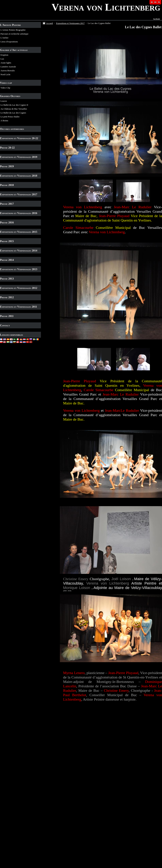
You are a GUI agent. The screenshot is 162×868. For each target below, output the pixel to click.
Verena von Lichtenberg (106, 7)
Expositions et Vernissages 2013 (19, 269)
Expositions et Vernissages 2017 (19, 194)
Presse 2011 (7, 316)
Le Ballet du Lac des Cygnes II (14, 105)
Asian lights (6, 63)
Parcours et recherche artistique (14, 34)
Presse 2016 (7, 222)
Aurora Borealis (8, 71)
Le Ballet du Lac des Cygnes (13, 113)
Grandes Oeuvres (10, 96)
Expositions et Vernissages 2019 (19, 157)
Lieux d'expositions (9, 42)
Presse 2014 (7, 260)
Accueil (49, 23)
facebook (157, 19)
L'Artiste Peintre (10, 25)
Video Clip (5, 88)
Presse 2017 (7, 204)
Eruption (4, 55)
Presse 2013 (7, 279)
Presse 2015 (7, 241)
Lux (2, 59)
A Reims (4, 121)
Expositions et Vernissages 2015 (19, 232)
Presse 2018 (7, 185)
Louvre (4, 101)
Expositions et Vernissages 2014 (19, 251)
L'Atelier (4, 38)
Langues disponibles (12, 335)
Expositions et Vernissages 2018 (19, 176)
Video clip (6, 83)
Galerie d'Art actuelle (14, 50)
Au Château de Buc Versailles (14, 109)
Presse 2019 (7, 166)
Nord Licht (5, 74)
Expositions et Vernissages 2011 (19, 307)
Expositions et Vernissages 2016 (19, 213)
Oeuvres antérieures (12, 129)
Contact (5, 325)
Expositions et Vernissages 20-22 (19, 138)
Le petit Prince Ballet (10, 117)
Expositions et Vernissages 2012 (19, 288)
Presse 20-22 (7, 148)
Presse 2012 (7, 297)
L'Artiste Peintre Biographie (13, 30)
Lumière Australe (8, 67)
